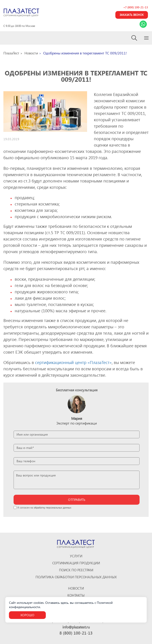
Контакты (76, 595)
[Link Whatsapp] (143, 24)
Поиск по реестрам (76, 570)
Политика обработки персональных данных (76, 577)
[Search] (134, 38)
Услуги (76, 556)
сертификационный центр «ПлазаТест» (73, 362)
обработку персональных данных (52, 507)
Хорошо (27, 615)
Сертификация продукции (76, 563)
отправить (77, 500)
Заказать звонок (132, 15)
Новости (76, 588)
